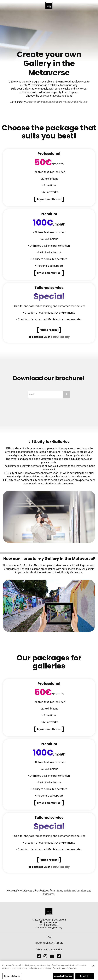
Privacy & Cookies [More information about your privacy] (68, 971)
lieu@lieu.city (60, 337)
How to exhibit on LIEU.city (49, 943)
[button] (49, 199)
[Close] (93, 968)
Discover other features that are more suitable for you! (57, 102)
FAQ (49, 937)
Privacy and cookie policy (49, 949)
